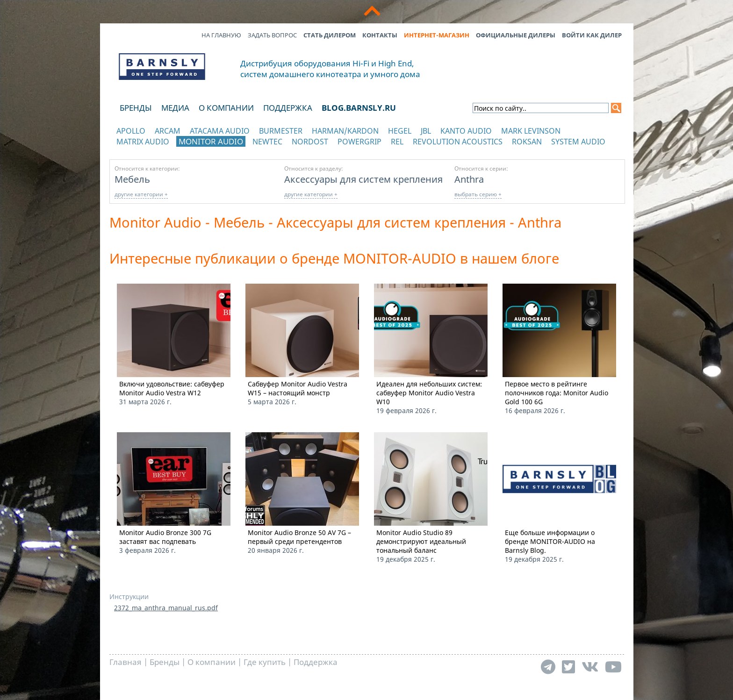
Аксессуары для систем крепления (363, 179)
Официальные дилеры (516, 35)
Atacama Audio (220, 131)
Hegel (400, 131)
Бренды (136, 108)
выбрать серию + (478, 194)
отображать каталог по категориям (162, 151)
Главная (126, 662)
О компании (226, 108)
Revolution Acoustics (458, 142)
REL (397, 142)
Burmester (281, 131)
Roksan (527, 142)
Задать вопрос (272, 35)
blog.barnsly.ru (359, 108)
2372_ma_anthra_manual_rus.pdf (166, 608)
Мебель (132, 179)
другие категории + (141, 194)
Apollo (131, 131)
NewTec (267, 142)
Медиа (175, 108)
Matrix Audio (143, 142)
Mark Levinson (531, 131)
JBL (426, 131)
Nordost (310, 142)
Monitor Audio (211, 141)
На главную (221, 35)
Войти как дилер (592, 35)
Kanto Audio (466, 131)
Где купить (265, 662)
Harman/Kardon (345, 131)
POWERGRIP (359, 142)
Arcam (168, 131)
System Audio (578, 142)
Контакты (380, 35)
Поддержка (288, 108)
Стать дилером (330, 35)
